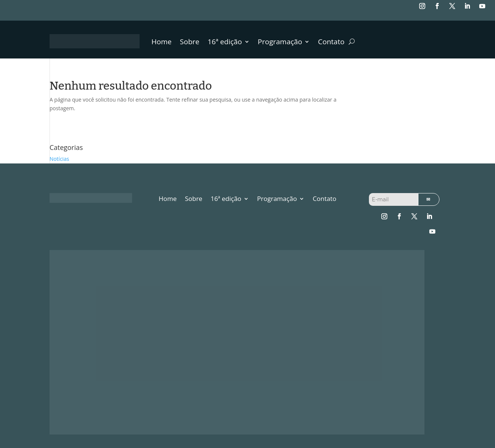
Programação (280, 43)
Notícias (59, 159)
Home (162, 43)
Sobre (190, 43)
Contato (331, 43)
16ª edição (225, 43)
